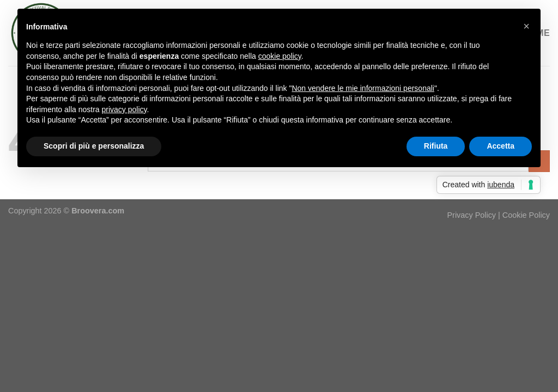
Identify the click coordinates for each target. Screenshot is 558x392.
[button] (526, 26)
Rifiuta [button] (436, 146)
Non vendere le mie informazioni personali (363, 88)
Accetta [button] (501, 146)
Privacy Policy (472, 215)
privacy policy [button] (125, 109)
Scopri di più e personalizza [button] (94, 146)
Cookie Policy (526, 215)
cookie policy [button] (280, 56)
